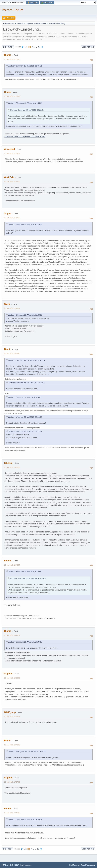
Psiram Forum (13, 10)
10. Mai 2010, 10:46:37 (12, 565)
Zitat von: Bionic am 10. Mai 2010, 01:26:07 (25, 315)
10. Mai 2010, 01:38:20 (12, 59)
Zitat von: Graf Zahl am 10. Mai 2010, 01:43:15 (27, 360)
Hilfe (70, 865)
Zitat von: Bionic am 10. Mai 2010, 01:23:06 (25, 224)
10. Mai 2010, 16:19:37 (12, 635)
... (37, 47)
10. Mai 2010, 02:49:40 (12, 354)
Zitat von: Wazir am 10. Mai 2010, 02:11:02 (25, 417)
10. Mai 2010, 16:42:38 (12, 717)
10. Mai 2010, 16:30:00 (12, 678)
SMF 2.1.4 (5, 865)
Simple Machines (26, 865)
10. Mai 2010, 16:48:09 (12, 745)
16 (39, 47)
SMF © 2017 (14, 865)
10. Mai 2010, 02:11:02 (12, 308)
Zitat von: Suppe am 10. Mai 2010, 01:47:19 (25, 397)
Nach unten (8, 47)
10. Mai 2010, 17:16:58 (12, 813)
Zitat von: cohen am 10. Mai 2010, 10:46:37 (25, 642)
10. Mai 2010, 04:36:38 (12, 467)
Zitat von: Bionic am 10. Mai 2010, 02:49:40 (25, 572)
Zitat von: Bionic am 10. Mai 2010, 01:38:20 (25, 103)
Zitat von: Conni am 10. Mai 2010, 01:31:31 (25, 66)
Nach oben (7, 849)
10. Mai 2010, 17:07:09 (12, 782)
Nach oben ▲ (91, 865)
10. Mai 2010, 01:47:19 (12, 218)
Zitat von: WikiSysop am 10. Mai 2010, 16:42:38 (27, 751)
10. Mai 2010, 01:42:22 (12, 154)
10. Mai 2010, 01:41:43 (12, 96)
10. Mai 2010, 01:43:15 (12, 182)
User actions (88, 47)
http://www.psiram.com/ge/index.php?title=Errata (25, 136)
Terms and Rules (79, 865)
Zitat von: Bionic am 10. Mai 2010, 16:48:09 (25, 819)
